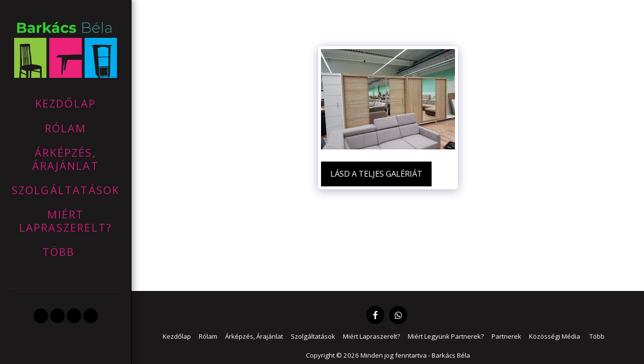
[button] (41, 316)
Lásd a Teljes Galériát (376, 173)
